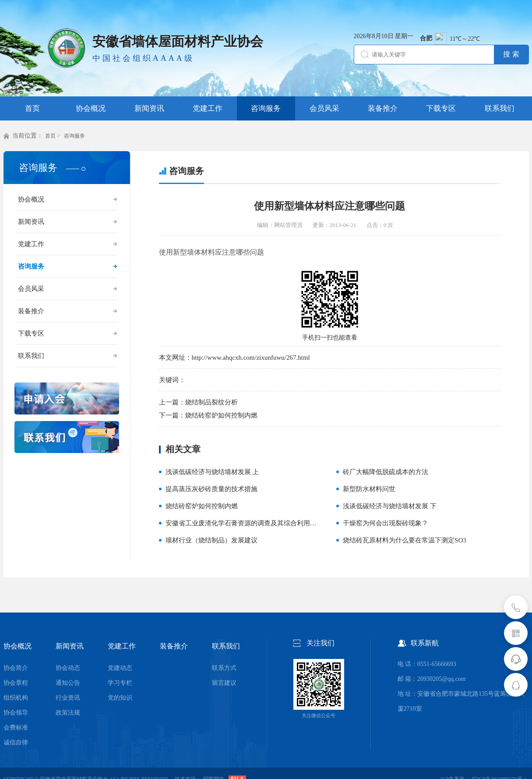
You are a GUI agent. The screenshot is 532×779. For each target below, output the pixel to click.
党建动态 (120, 668)
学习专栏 (120, 683)
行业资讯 (68, 698)
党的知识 (120, 698)
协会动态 (68, 668)
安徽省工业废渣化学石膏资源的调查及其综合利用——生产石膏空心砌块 (271, 523)
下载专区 (31, 333)
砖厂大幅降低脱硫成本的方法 (386, 472)
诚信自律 (16, 742)
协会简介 (16, 668)
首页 (50, 136)
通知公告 (68, 683)
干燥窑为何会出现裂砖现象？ (386, 523)
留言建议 (224, 683)
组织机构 (16, 698)
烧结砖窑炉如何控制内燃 (221, 415)
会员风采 (31, 289)
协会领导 (16, 713)
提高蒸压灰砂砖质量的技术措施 (211, 489)
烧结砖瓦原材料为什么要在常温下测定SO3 (405, 540)
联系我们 (31, 356)
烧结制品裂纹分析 (211, 402)
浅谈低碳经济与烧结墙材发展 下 (390, 506)
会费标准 (16, 728)
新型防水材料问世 (369, 489)
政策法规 (68, 713)
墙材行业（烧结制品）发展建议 (211, 540)
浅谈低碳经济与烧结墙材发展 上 (212, 472)
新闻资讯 (31, 222)
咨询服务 (74, 136)
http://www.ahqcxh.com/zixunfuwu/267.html (251, 358)
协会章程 (16, 683)
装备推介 (31, 311)
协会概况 (31, 199)
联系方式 (224, 668)
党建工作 (31, 244)
